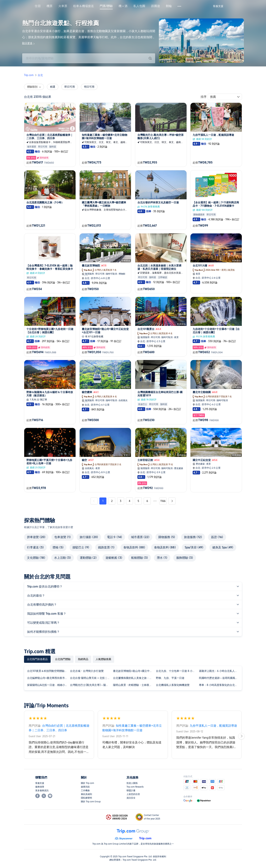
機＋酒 (123, 6)
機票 (50, 6)
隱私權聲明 (86, 798)
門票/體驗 (106, 6)
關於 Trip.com (87, 783)
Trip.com (29, 75)
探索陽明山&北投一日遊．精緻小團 (47, 685)
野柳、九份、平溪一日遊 (170, 678)
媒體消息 (85, 787)
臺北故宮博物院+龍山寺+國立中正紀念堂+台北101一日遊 (134, 671)
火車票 (63, 6)
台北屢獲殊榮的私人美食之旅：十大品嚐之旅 (134, 678)
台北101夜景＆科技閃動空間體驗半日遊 (48, 671)
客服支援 (40, 783)
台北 (40, 75)
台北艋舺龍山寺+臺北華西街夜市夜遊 (48, 678)
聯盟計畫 (131, 790)
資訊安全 (131, 798)
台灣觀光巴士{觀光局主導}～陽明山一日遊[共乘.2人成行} (91, 685)
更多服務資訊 (42, 790)
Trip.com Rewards (135, 787)
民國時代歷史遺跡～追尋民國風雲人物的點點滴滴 (220, 678)
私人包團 (139, 6)
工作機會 (85, 790)
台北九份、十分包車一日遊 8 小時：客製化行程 (177, 671)
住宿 (38, 6)
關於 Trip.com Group (91, 802)
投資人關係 (132, 783)
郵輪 (169, 6)
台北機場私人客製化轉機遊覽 (173, 685)
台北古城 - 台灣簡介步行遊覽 (87, 671)
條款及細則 (86, 794)
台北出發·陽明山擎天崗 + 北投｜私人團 (91, 678)
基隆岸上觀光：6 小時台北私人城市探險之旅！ (220, 671)
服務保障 (40, 787)
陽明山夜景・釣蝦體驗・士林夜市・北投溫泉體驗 (134, 685)
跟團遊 (156, 6)
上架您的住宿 (133, 794)
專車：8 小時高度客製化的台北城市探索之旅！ (220, 685)
